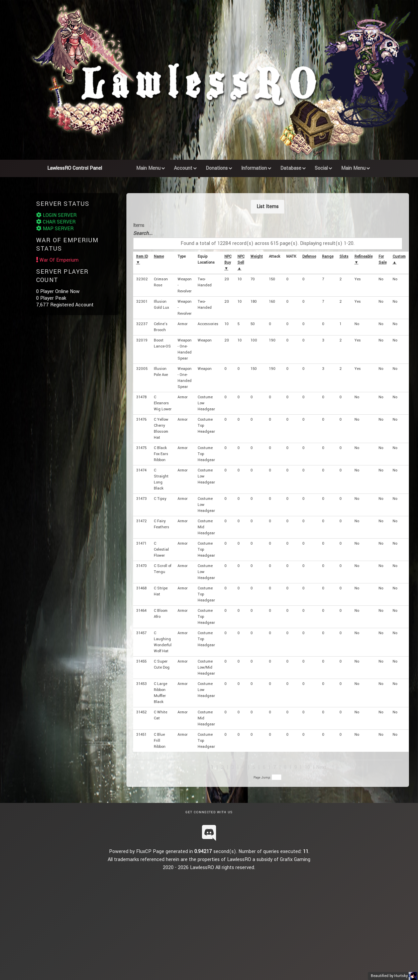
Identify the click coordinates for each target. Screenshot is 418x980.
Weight (257, 256)
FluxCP (144, 852)
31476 (141, 419)
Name (159, 256)
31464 (141, 611)
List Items (268, 207)
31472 (141, 521)
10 (307, 767)
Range (328, 256)
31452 (141, 712)
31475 (141, 448)
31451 (141, 735)
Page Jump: (268, 778)
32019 (142, 340)
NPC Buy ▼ (228, 262)
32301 (142, 302)
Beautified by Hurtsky (389, 976)
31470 (141, 566)
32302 (142, 279)
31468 (141, 588)
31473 (141, 499)
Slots (344, 256)
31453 (141, 684)
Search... (143, 233)
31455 (141, 661)
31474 (141, 470)
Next (321, 767)
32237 (142, 324)
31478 (141, 397)
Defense (309, 256)
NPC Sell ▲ (241, 262)
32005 (142, 369)
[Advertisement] (213, 919)
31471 (141, 543)
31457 (141, 633)
